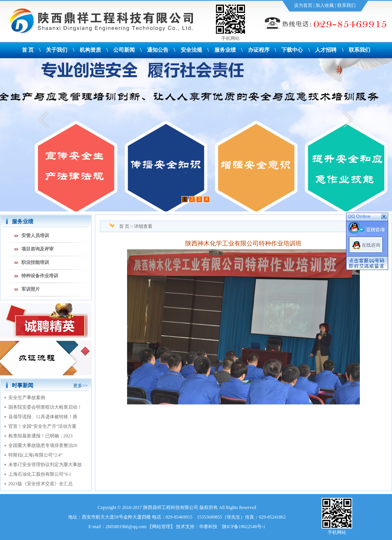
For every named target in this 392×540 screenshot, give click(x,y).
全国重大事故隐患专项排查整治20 (43, 445)
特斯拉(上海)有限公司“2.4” (36, 455)
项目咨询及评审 (38, 249)
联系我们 (346, 5)
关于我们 (57, 50)
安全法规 (191, 50)
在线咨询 (371, 245)
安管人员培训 (35, 236)
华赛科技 (208, 527)
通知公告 (158, 50)
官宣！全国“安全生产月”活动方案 (43, 426)
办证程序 (259, 50)
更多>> (80, 386)
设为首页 (303, 5)
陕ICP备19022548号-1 (244, 527)
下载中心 (292, 50)
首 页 (28, 50)
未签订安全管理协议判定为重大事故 (45, 465)
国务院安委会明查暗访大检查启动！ (45, 407)
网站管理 (161, 527)
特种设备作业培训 (40, 276)
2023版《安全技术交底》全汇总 (41, 484)
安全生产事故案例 (27, 398)
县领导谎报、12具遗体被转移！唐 (43, 417)
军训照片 (31, 289)
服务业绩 (225, 50)
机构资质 (90, 50)
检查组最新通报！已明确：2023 (41, 436)
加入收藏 (325, 5)
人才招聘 (326, 50)
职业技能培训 (35, 262)
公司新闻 (124, 50)
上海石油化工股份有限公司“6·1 (40, 474)
